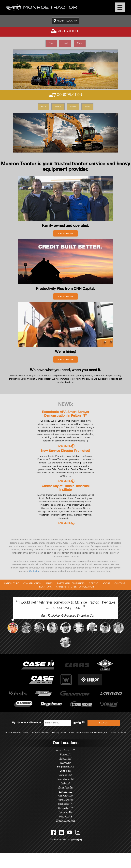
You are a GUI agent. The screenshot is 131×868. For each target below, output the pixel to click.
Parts (80, 43)
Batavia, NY (66, 763)
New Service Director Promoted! (66, 451)
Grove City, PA (66, 788)
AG (78, 722)
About (106, 584)
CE (83, 722)
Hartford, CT (65, 792)
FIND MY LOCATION (65, 21)
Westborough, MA (66, 821)
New (51, 43)
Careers (61, 587)
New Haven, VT (65, 796)
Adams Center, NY (65, 750)
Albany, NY (65, 755)
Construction (65, 95)
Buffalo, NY (66, 771)
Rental (58, 107)
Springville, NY (65, 808)
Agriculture (65, 32)
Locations (45, 587)
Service (94, 584)
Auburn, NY (66, 759)
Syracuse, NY (66, 812)
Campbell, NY (65, 775)
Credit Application (82, 587)
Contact (120, 584)
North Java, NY (66, 800)
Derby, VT (66, 783)
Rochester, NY (65, 804)
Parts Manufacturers (71, 584)
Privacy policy (59, 733)
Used (65, 43)
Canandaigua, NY (66, 779)
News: (66, 405)
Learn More (65, 234)
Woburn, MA (66, 817)
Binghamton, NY (66, 767)
